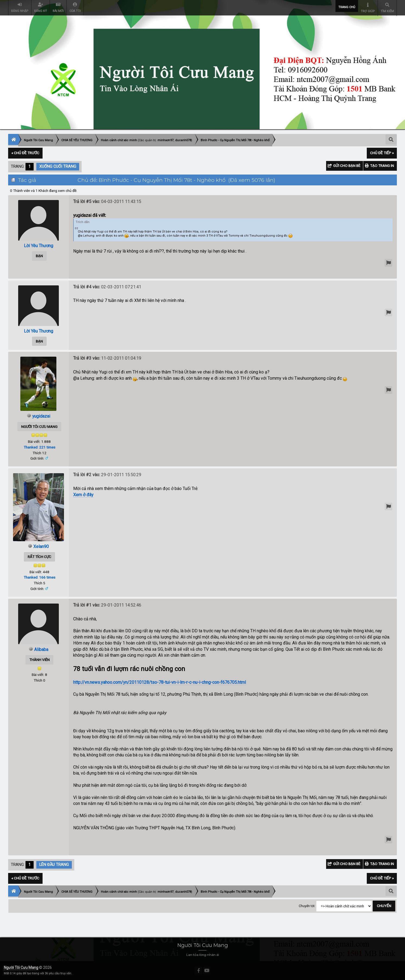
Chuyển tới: (307, 906)
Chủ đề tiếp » (382, 153)
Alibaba (41, 649)
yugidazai (41, 416)
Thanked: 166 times (39, 577)
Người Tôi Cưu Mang (21, 968)
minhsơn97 (165, 140)
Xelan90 (41, 547)
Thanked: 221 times (39, 447)
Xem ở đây (83, 494)
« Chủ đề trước (25, 153)
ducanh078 (183, 140)
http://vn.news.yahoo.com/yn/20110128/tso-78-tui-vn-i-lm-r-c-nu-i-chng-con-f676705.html (160, 682)
